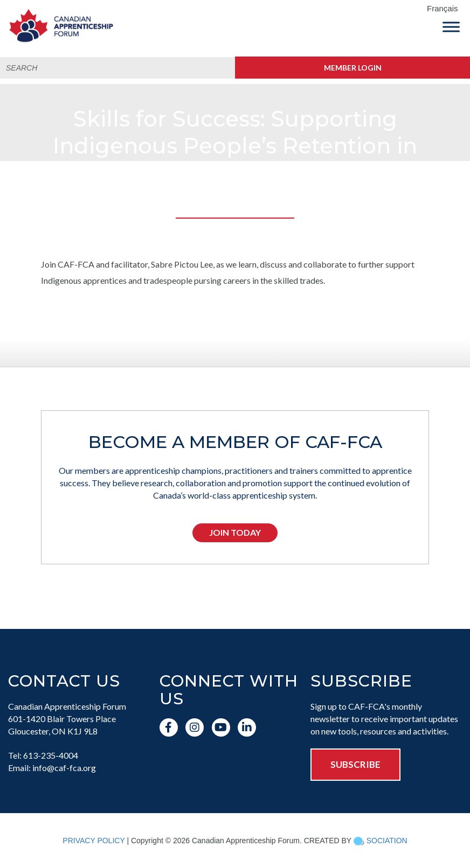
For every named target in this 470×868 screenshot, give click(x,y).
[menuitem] (446, 9)
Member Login (353, 68)
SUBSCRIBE (355, 764)
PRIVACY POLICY (94, 841)
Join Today (235, 532)
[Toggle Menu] (451, 27)
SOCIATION (387, 841)
